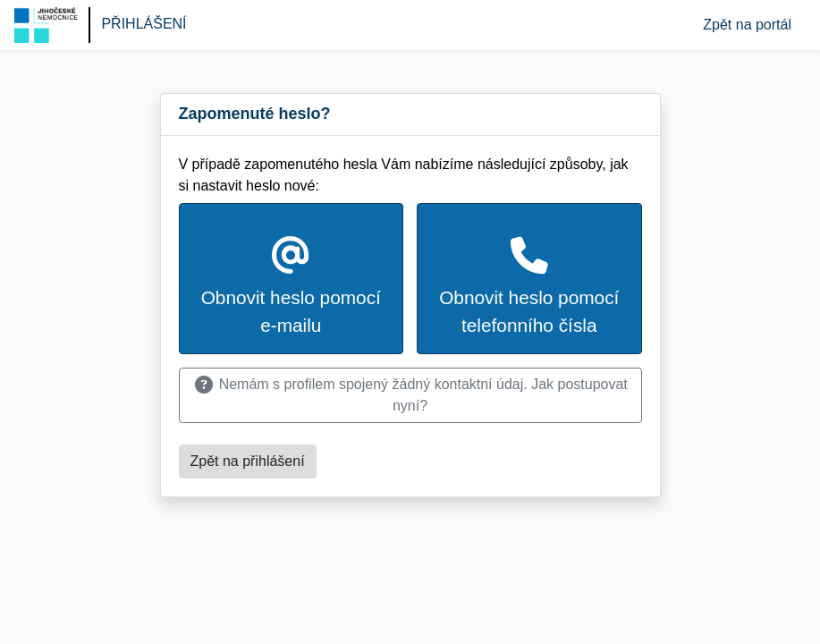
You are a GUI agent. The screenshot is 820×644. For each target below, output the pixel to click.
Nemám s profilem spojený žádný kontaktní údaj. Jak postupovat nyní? (410, 395)
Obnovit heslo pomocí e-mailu (291, 286)
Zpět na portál (747, 25)
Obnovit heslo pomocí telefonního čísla (529, 286)
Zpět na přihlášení (248, 461)
